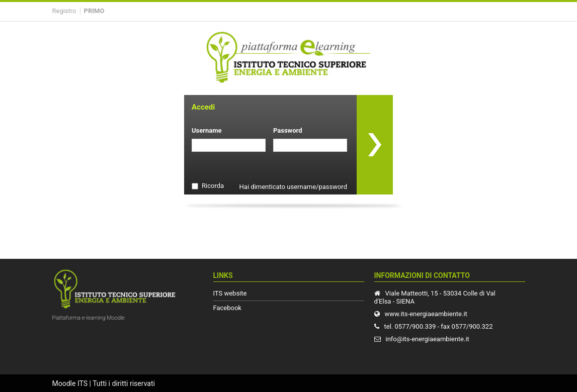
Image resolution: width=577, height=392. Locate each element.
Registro (64, 11)
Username (207, 130)
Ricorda (213, 186)
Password (287, 130)
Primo (94, 11)
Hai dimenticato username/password (293, 187)
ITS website (230, 293)
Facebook (227, 308)
